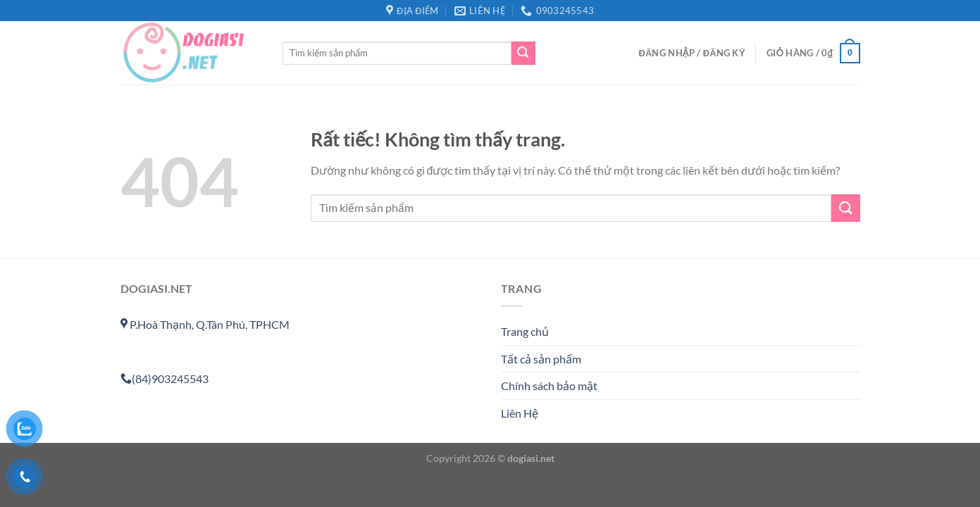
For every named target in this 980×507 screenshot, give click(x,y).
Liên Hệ (520, 413)
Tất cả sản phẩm (541, 359)
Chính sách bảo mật (549, 386)
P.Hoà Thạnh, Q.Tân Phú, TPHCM (205, 324)
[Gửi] (523, 54)
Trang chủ (525, 331)
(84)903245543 (165, 378)
